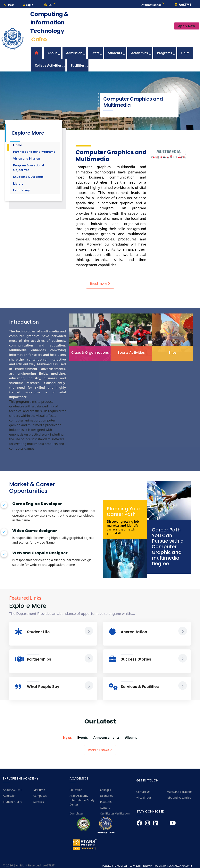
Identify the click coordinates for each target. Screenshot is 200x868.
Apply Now (187, 27)
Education (76, 784)
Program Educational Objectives (31, 171)
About (44, 53)
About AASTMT (12, 784)
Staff (77, 53)
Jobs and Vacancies (179, 792)
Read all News (100, 744)
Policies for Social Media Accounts (171, 860)
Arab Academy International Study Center (82, 794)
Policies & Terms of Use (108, 860)
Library (19, 189)
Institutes (106, 796)
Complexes (77, 808)
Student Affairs (12, 796)
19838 (9, 5)
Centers (105, 802)
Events (80, 732)
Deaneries (107, 790)
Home (18, 140)
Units (149, 53)
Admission (61, 53)
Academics (112, 53)
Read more (100, 278)
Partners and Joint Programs (29, 150)
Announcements (108, 732)
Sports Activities (131, 346)
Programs (133, 53)
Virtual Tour (144, 792)
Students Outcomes (30, 181)
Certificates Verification (115, 808)
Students (92, 53)
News (63, 732)
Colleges (105, 784)
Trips (172, 346)
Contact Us (143, 786)
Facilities (38, 61)
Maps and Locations (179, 786)
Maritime (39, 784)
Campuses (40, 790)
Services (39, 796)
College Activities (171, 53)
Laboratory (22, 197)
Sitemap (143, 860)
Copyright (130, 860)
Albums (136, 732)
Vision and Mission (28, 160)
